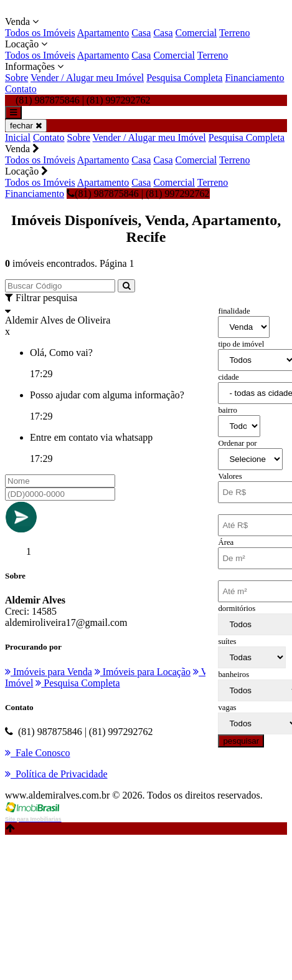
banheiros (233, 675)
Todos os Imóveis (40, 33)
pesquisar (241, 741)
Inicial (18, 137)
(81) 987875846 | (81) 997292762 (138, 194)
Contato (21, 89)
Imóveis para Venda (49, 672)
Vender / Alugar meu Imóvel (87, 78)
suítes (227, 641)
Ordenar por (237, 443)
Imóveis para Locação (143, 672)
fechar (26, 126)
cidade (228, 377)
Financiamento (254, 78)
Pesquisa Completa (184, 78)
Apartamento (103, 33)
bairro (228, 410)
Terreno (235, 33)
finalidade (234, 311)
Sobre (16, 78)
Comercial (196, 33)
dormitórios (237, 608)
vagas (227, 708)
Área (226, 542)
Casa (141, 33)
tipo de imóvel (241, 344)
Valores (230, 476)
